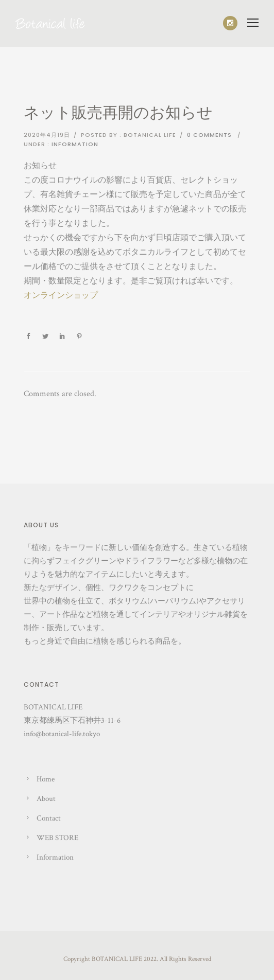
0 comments (209, 135)
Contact (49, 818)
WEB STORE (57, 838)
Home (46, 779)
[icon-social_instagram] (230, 23)
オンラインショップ (61, 296)
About (46, 799)
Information (75, 144)
